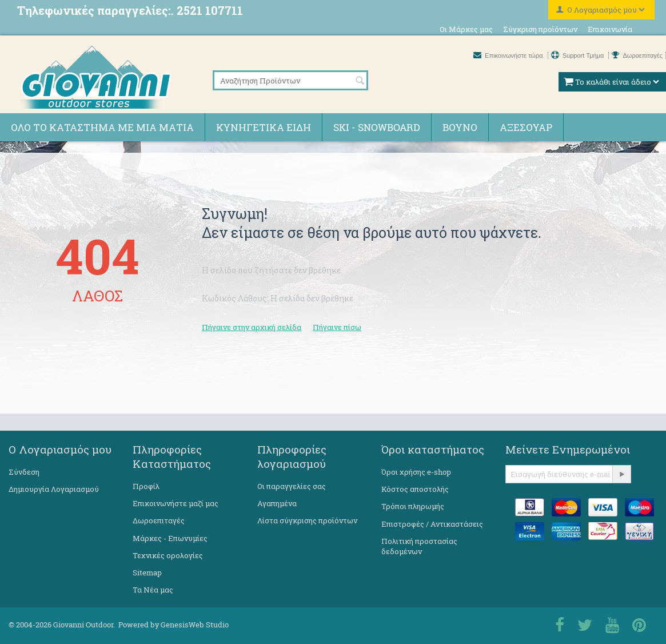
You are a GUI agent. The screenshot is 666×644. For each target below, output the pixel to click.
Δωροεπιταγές (637, 55)
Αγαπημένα (277, 503)
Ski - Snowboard (377, 127)
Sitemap (147, 573)
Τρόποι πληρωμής (413, 506)
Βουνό (460, 127)
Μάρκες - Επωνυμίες (170, 538)
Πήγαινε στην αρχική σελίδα (252, 327)
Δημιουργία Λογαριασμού (54, 489)
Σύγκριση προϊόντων (540, 29)
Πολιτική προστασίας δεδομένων (419, 546)
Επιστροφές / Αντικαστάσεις (432, 524)
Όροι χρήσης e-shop (416, 472)
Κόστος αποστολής (415, 489)
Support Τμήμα (579, 55)
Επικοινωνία (610, 29)
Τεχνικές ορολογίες (168, 555)
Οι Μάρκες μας (466, 29)
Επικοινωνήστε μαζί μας (176, 503)
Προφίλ (146, 486)
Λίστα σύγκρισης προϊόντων (307, 520)
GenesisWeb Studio (195, 625)
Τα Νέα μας (153, 590)
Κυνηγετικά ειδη (264, 127)
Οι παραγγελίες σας (292, 486)
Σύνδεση (24, 472)
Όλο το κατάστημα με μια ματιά (102, 127)
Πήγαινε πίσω (337, 327)
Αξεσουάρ (526, 127)
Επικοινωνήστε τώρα (509, 55)
